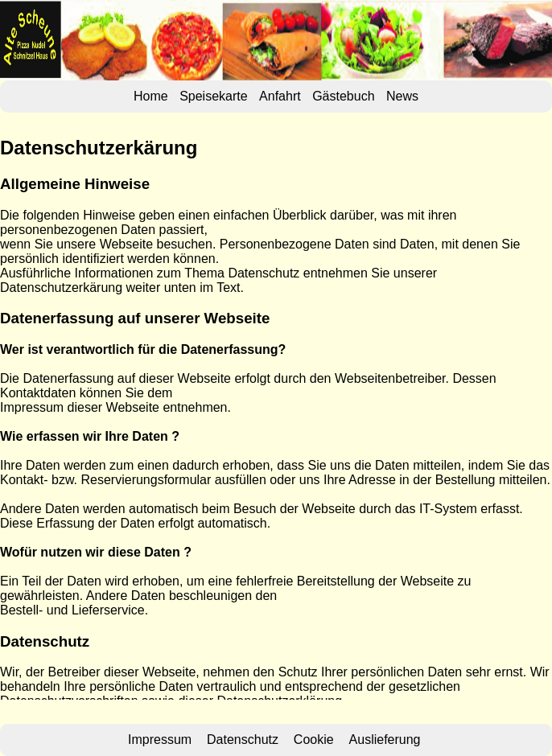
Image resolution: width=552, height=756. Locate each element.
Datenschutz (243, 740)
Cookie (314, 740)
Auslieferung (385, 740)
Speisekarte (214, 96)
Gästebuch (343, 96)
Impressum (160, 740)
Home (151, 96)
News (402, 96)
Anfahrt (280, 96)
